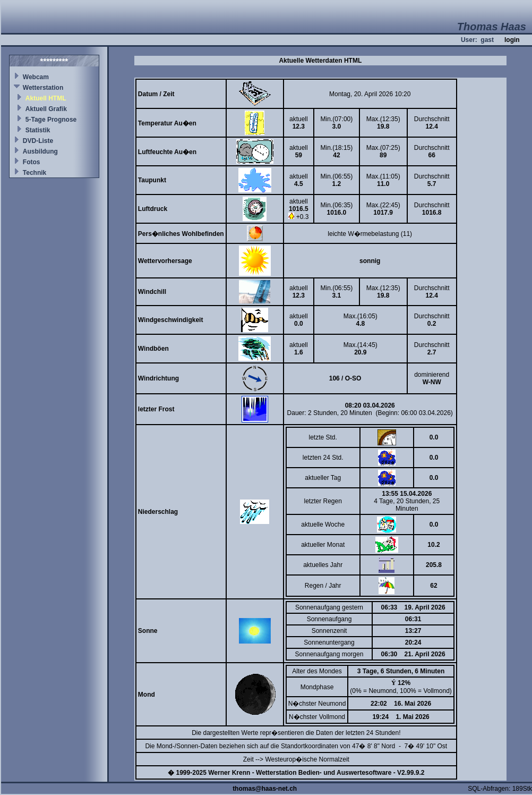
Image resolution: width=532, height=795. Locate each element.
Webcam (36, 77)
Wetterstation (43, 88)
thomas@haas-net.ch (265, 789)
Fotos (32, 162)
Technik (35, 173)
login (512, 40)
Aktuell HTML (46, 98)
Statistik (38, 130)
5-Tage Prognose (51, 120)
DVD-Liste (38, 141)
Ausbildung (40, 151)
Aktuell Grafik (46, 109)
